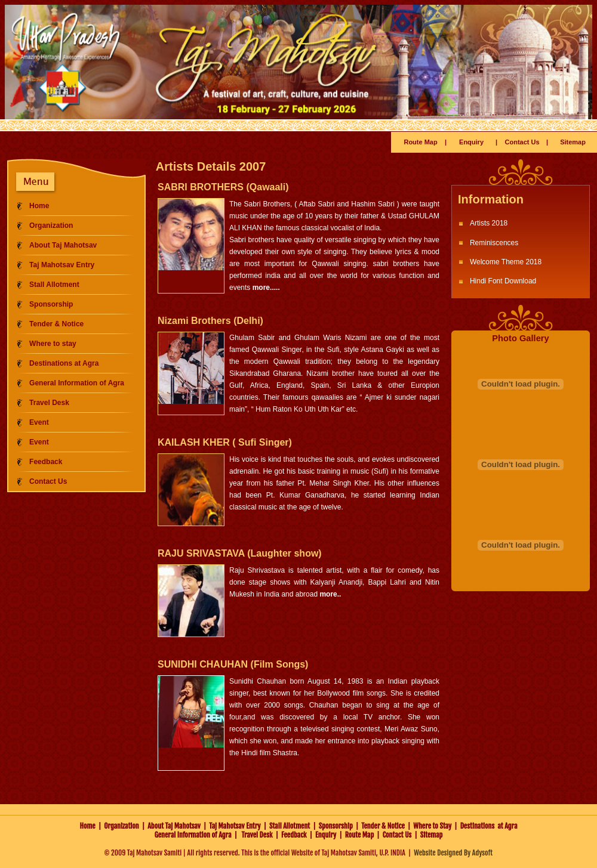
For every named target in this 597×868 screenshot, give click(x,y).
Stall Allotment (54, 285)
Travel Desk (49, 403)
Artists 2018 (489, 223)
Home (39, 206)
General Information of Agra (77, 383)
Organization (51, 226)
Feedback (46, 462)
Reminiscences (494, 243)
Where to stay (53, 344)
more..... (266, 288)
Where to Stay (432, 826)
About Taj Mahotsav (63, 245)
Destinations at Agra (64, 363)
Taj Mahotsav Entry (62, 265)
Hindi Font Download (503, 281)
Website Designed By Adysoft (453, 853)
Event (39, 422)
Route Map (420, 142)
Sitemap (573, 142)
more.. (330, 594)
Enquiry (471, 142)
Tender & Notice (56, 324)
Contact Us (522, 142)
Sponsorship (51, 304)
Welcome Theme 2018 (506, 262)
